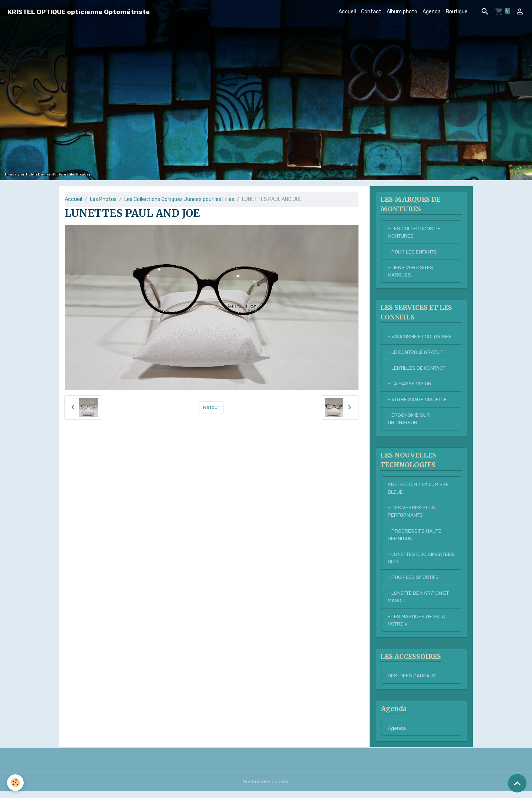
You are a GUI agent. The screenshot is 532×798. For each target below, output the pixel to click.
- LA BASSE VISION (410, 386)
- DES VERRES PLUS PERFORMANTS (411, 515)
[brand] (79, 12)
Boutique (457, 12)
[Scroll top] (517, 783)
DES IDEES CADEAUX (412, 682)
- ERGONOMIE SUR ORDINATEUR (409, 422)
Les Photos (103, 199)
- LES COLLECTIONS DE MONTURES (415, 232)
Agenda (432, 12)
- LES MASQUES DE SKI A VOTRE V (416, 626)
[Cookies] (16, 783)
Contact (371, 12)
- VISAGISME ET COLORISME (420, 338)
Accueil (347, 12)
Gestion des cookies (266, 789)
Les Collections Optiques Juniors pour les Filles (179, 199)
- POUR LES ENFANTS (413, 252)
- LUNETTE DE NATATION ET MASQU (420, 602)
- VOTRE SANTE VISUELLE (418, 402)
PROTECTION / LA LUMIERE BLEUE (419, 492)
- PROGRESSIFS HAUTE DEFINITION (415, 539)
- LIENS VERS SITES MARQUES (411, 272)
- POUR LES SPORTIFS (414, 582)
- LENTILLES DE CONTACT (418, 370)
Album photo (402, 12)
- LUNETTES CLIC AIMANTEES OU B (408, 563)
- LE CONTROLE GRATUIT (417, 354)
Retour (211, 407)
